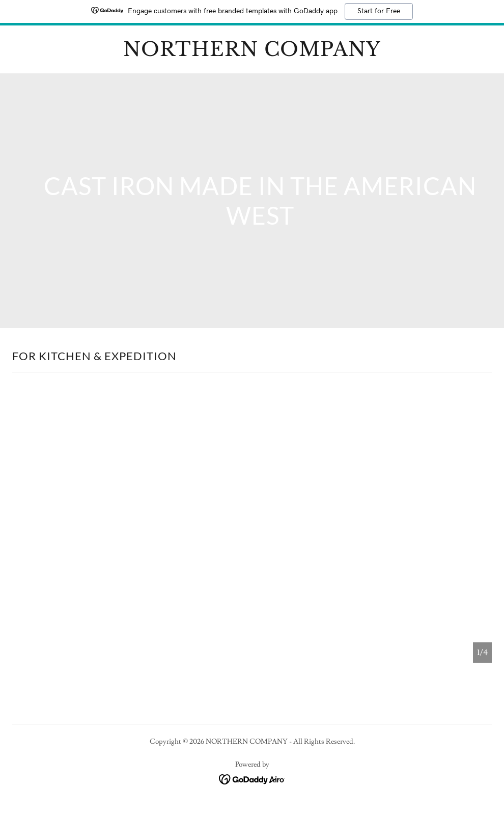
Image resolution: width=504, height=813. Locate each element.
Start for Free (379, 11)
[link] (252, 53)
